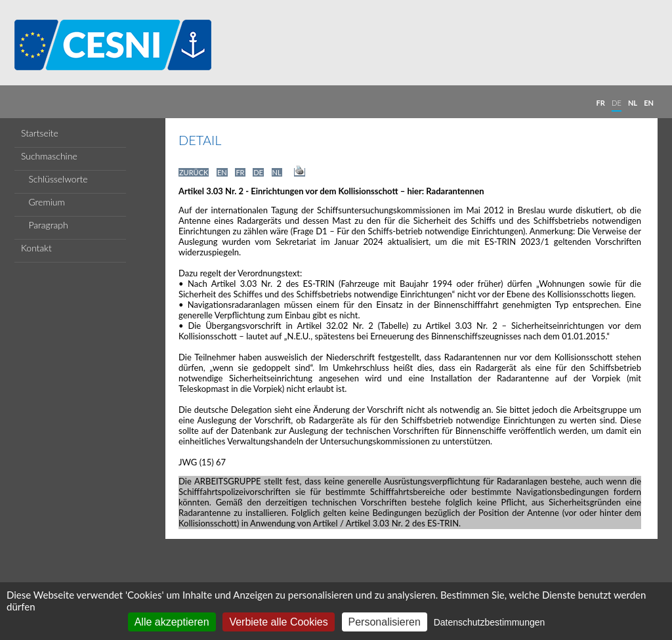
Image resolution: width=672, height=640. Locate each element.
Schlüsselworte (54, 179)
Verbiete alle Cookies (278, 622)
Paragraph (45, 225)
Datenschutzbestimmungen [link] (490, 622)
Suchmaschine (49, 156)
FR (601, 103)
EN (649, 103)
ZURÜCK (194, 172)
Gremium (43, 202)
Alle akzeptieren (172, 622)
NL (633, 103)
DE (617, 103)
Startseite (40, 133)
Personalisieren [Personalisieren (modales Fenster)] (385, 622)
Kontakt (36, 248)
